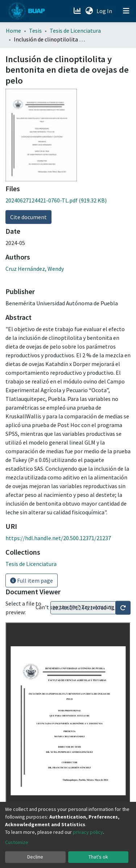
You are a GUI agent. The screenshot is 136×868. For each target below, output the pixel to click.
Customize (17, 842)
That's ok (98, 857)
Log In (105, 11)
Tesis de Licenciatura (75, 31)
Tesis (35, 31)
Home (13, 31)
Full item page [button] (32, 580)
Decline (35, 857)
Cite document (28, 217)
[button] (89, 11)
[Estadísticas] (78, 11)
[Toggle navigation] (126, 11)
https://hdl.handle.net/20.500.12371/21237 (58, 538)
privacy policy (88, 832)
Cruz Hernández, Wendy (35, 269)
